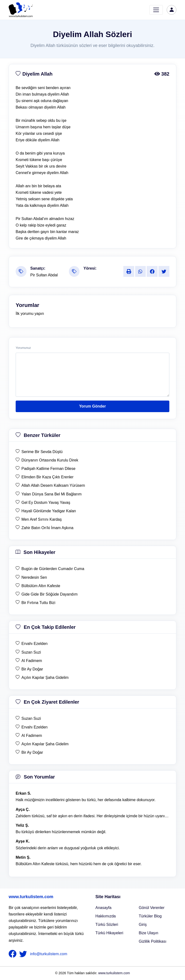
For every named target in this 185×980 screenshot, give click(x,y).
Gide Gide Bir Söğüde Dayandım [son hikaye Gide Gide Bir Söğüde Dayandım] (50, 594)
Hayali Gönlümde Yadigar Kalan (49, 511)
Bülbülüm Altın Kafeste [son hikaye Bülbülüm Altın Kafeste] (41, 586)
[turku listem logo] (21, 10)
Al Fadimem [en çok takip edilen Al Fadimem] (32, 661)
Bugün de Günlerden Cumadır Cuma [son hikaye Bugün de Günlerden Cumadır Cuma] (53, 569)
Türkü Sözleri (107, 925)
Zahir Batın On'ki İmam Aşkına (47, 528)
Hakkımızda (106, 916)
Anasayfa (103, 908)
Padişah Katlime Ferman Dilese (48, 469)
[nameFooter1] (13, 954)
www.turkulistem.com (31, 897)
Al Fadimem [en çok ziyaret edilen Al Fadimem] (32, 736)
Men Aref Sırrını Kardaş (42, 519)
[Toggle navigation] (156, 10)
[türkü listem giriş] (172, 10)
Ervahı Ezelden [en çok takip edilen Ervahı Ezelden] (35, 644)
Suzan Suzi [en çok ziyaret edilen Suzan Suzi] (31, 718)
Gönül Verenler (152, 908)
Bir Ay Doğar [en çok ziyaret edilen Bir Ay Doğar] (32, 752)
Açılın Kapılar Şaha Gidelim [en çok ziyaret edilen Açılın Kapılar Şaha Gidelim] (45, 744)
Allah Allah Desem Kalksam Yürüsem (53, 485)
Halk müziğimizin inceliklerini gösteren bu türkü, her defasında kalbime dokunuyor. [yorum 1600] (86, 800)
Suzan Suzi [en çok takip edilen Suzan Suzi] (31, 652)
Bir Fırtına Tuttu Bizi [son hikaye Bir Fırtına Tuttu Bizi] (38, 603)
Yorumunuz (23, 348)
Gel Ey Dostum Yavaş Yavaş (46, 503)
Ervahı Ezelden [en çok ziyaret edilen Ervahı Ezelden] (35, 727)
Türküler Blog (150, 916)
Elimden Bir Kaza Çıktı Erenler (47, 477)
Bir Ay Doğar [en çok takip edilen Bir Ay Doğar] (32, 669)
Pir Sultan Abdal (44, 275)
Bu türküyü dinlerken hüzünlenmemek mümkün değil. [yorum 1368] (61, 832)
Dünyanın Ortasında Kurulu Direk (50, 460)
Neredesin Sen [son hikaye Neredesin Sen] (34, 577)
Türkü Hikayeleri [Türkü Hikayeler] (109, 933)
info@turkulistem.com (49, 954)
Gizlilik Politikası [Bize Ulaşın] (153, 941)
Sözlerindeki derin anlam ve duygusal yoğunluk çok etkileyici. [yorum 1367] (68, 848)
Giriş (143, 925)
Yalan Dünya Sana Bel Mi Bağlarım (52, 494)
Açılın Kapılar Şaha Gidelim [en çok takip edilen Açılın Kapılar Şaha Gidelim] (45, 678)
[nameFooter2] (24, 954)
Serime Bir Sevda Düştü (42, 452)
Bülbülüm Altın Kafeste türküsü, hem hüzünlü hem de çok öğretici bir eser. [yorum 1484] (79, 864)
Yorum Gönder (93, 406)
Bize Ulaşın (149, 933)
